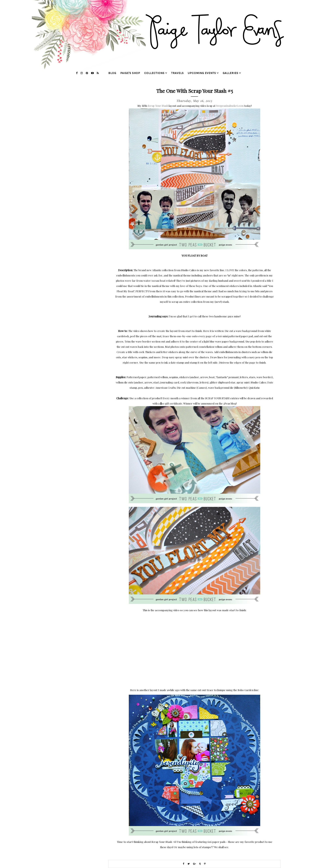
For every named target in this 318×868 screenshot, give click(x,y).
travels (177, 73)
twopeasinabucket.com (230, 106)
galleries (230, 73)
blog (112, 73)
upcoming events (202, 73)
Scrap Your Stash (158, 106)
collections (154, 73)
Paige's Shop (130, 73)
